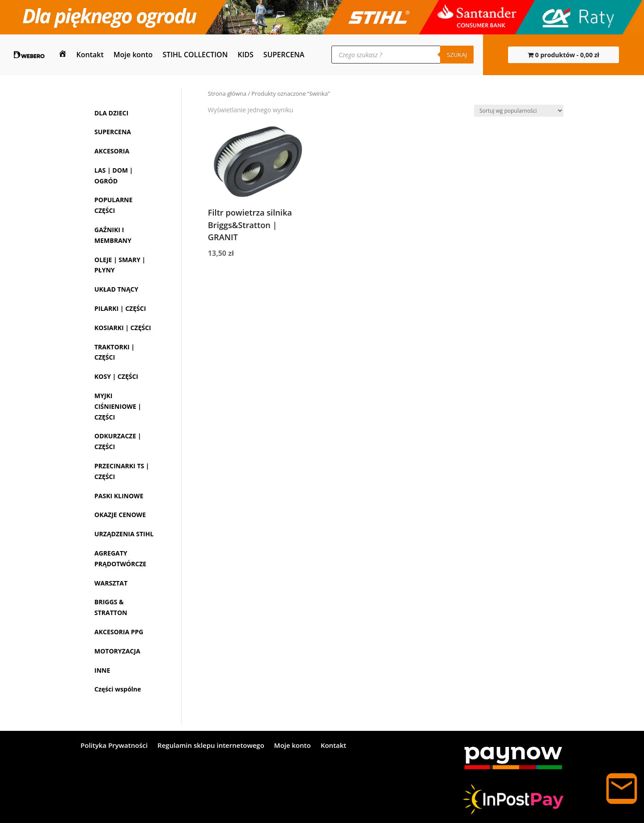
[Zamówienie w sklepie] (519, 111)
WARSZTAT (111, 583)
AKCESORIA (112, 151)
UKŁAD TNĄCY (116, 289)
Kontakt (90, 55)
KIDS (246, 55)
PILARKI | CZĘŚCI (120, 308)
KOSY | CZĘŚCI (116, 376)
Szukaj (457, 55)
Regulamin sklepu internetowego (211, 746)
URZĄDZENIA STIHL (124, 534)
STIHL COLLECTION (195, 55)
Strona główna (227, 93)
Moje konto (133, 55)
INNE (102, 670)
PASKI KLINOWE (119, 496)
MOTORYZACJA (117, 651)
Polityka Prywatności (114, 746)
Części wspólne (118, 689)
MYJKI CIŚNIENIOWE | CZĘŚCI (118, 406)
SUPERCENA (284, 55)
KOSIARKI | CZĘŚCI (123, 328)
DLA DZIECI (111, 113)
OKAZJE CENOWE (120, 515)
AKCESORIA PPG (119, 632)
